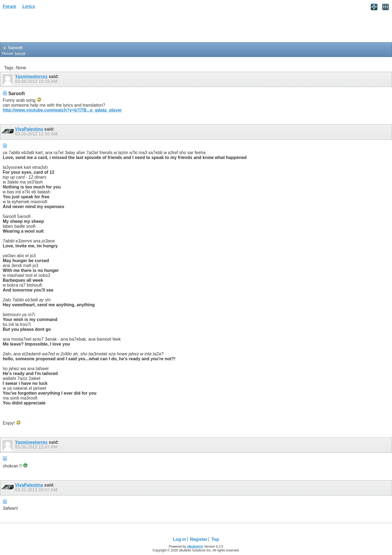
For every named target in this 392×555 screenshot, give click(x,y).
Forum (10, 6)
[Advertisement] (44, 28)
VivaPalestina (29, 129)
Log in (180, 539)
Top (215, 539)
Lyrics (29, 6)
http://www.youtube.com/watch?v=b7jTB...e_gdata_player (62, 110)
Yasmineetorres (31, 76)
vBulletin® (195, 547)
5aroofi (20, 53)
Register (199, 539)
